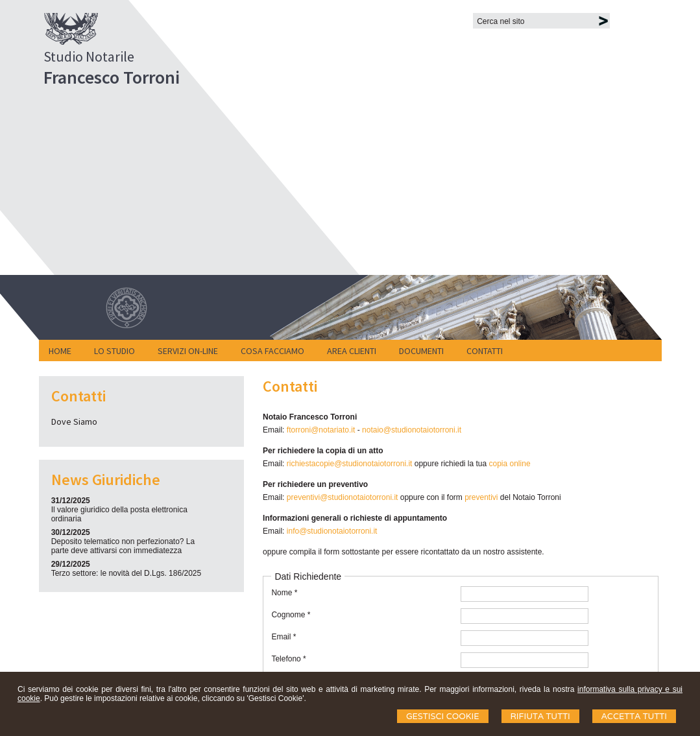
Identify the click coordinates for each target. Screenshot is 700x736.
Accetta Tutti (634, 716)
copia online (510, 464)
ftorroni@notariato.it (321, 430)
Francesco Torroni (112, 77)
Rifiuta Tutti (540, 716)
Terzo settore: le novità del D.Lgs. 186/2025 (126, 573)
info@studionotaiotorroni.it (332, 531)
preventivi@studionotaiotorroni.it (343, 497)
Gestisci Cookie (443, 716)
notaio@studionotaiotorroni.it (412, 430)
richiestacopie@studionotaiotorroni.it (350, 464)
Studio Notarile (89, 56)
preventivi (482, 497)
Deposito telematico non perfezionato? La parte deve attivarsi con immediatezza (123, 546)
